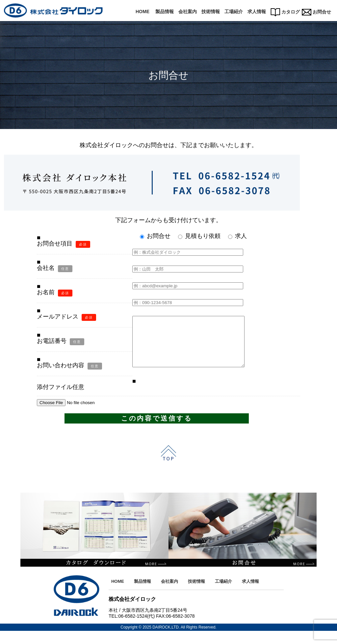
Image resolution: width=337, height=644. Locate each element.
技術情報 (211, 12)
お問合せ (316, 12)
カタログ (285, 12)
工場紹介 (234, 12)
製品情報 (165, 12)
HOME (143, 12)
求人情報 (257, 12)
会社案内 (188, 12)
